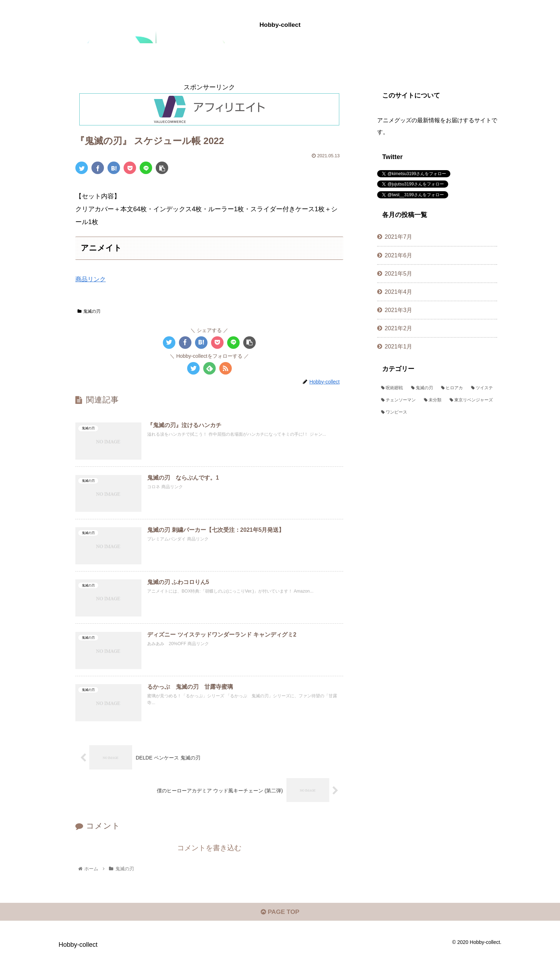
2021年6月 (398, 255)
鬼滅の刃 (89, 311)
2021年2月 (398, 328)
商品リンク (91, 279)
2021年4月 (398, 292)
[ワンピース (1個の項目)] (437, 412)
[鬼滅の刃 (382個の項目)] (422, 388)
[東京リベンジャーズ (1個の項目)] (471, 400)
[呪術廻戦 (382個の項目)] (392, 388)
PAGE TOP (280, 915)
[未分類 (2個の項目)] (433, 400)
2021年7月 (398, 237)
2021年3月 (398, 310)
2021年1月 (398, 346)
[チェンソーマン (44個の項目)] (399, 400)
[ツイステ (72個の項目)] (482, 388)
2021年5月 (398, 273)
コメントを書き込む (209, 849)
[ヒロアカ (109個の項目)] (452, 388)
